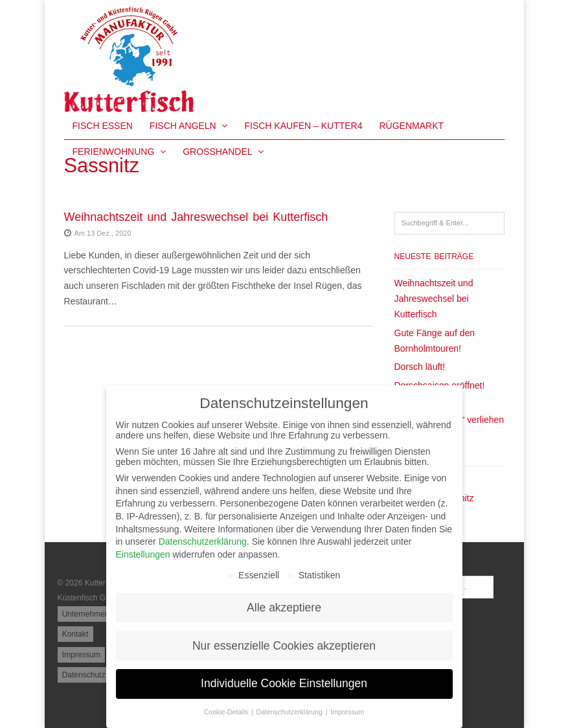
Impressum (81, 655)
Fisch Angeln (189, 126)
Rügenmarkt (411, 126)
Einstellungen (143, 554)
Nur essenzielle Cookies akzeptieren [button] (284, 646)
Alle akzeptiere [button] (284, 608)
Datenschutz (84, 675)
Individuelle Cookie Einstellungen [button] (284, 683)
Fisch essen (103, 126)
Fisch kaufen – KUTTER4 (303, 126)
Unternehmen (86, 614)
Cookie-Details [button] (227, 712)
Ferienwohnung (119, 152)
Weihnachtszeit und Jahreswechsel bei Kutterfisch (196, 217)
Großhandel (223, 152)
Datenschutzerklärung (203, 541)
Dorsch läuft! (420, 367)
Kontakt (75, 634)
